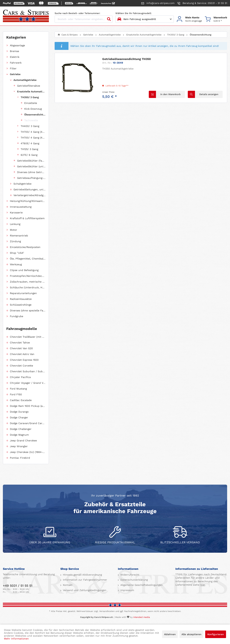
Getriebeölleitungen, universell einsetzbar (29, 189)
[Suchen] (109, 19)
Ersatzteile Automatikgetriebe (31, 91)
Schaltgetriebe (22, 184)
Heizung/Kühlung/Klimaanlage (28, 201)
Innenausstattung (21, 207)
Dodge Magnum (19, 435)
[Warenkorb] (216, 19)
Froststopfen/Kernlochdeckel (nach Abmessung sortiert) (28, 276)
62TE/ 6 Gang (29, 155)
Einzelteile (31, 103)
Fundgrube (17, 316)
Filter (13, 68)
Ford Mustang (18, 389)
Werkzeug (16, 264)
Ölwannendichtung (35, 115)
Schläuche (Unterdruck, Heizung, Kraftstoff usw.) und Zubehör (28, 287)
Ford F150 (16, 394)
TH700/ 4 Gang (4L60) (33, 132)
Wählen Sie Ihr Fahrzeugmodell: (134, 13)
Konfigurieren (216, 634)
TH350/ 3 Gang (30, 97)
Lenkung (15, 224)
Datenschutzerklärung (134, 580)
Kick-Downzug (33, 109)
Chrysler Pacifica (20, 377)
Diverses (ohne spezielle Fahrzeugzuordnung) (28, 310)
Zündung (15, 241)
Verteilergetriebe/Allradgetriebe (29, 195)
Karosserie (16, 213)
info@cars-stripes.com (158, 3)
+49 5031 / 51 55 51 (18, 586)
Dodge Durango (19, 412)
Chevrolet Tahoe (20, 343)
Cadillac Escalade (21, 400)
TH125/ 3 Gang (29, 149)
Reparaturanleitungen (23, 293)
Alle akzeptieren (191, 634)
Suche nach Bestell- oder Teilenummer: (77, 13)
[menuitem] (189, 19)
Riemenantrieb (19, 236)
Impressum (127, 590)
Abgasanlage (17, 45)
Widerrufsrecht (129, 575)
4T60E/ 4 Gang (30, 143)
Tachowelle (31, 120)
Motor (13, 230)
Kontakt (67, 585)
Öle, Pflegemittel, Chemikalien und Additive (28, 259)
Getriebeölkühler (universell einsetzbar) (31, 166)
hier (203, 585)
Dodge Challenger (21, 429)
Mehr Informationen (16, 639)
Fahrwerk (16, 63)
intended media (142, 617)
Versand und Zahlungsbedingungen (84, 590)
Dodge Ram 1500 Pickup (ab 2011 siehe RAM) (28, 406)
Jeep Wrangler (19, 446)
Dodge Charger (19, 417)
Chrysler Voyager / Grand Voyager (28, 383)
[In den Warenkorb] (167, 94)
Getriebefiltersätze (29, 86)
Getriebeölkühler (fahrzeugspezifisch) (31, 161)
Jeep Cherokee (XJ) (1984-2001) (28, 452)
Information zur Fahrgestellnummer (85, 580)
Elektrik (15, 57)
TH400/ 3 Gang (30, 126)
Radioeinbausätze (21, 299)
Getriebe (15, 74)
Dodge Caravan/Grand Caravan (28, 423)
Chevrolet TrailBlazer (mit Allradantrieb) (28, 337)
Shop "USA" (17, 253)
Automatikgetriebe (25, 80)
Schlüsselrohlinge (21, 305)
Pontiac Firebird (20, 458)
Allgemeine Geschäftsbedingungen (141, 585)
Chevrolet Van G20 (21, 348)
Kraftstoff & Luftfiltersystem (27, 218)
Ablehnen (170, 634)
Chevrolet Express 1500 (24, 360)
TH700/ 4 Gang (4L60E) (33, 138)
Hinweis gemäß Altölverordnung (82, 575)
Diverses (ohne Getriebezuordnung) (31, 172)
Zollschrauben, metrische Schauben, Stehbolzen (28, 282)
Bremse (14, 51)
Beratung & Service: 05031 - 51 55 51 (202, 3)
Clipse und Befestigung (24, 270)
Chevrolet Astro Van (22, 354)
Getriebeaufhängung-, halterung (31, 178)
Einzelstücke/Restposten (25, 247)
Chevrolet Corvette (21, 366)
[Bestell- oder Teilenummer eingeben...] (84, 19)
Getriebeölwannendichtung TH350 (126, 59)
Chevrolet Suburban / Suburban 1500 (28, 371)
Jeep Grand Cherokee (23, 440)
